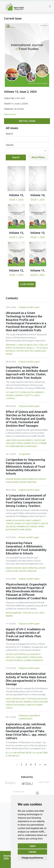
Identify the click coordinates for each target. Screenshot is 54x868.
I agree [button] (32, 846)
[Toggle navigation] (50, 7)
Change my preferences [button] (32, 858)
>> (45, 765)
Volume (10, 145)
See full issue (27, 121)
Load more (27, 284)
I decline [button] (32, 852)
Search (9, 134)
